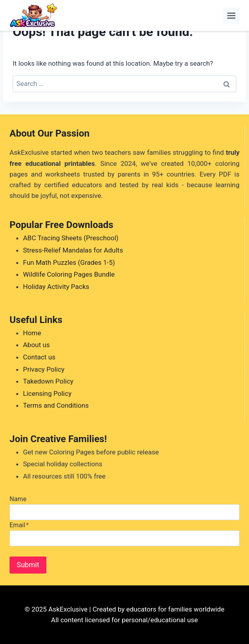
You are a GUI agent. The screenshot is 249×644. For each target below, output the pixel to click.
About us (36, 345)
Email (19, 525)
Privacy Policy (44, 369)
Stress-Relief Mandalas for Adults (73, 250)
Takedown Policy (48, 381)
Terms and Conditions (56, 405)
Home (32, 333)
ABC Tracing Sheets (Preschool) (71, 238)
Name (18, 499)
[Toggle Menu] (231, 16)
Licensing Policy (47, 393)
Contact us (39, 357)
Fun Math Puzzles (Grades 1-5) (69, 262)
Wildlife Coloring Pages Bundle (69, 274)
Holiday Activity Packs (56, 287)
